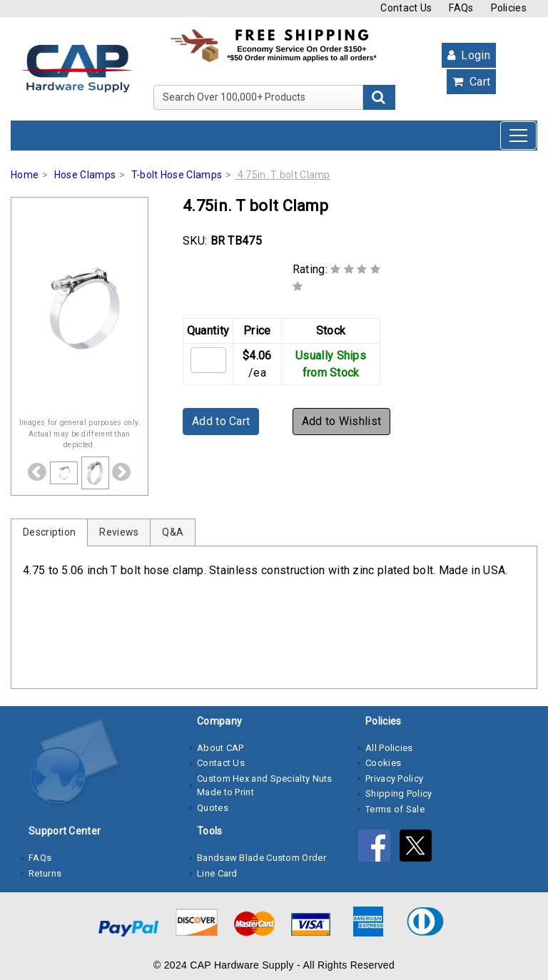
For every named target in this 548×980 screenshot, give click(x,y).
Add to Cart (221, 421)
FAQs (461, 8)
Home (25, 175)
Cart (471, 82)
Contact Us (406, 8)
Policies (509, 8)
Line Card (217, 873)
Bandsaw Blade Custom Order (262, 858)
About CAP (220, 748)
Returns (45, 873)
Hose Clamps (85, 175)
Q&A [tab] (173, 532)
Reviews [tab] (119, 532)
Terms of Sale (395, 809)
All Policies (389, 748)
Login (469, 55)
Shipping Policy (399, 793)
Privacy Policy (394, 779)
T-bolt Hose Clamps (177, 175)
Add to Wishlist (342, 421)
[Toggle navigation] (518, 136)
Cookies (383, 763)
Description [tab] (49, 532)
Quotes (213, 808)
